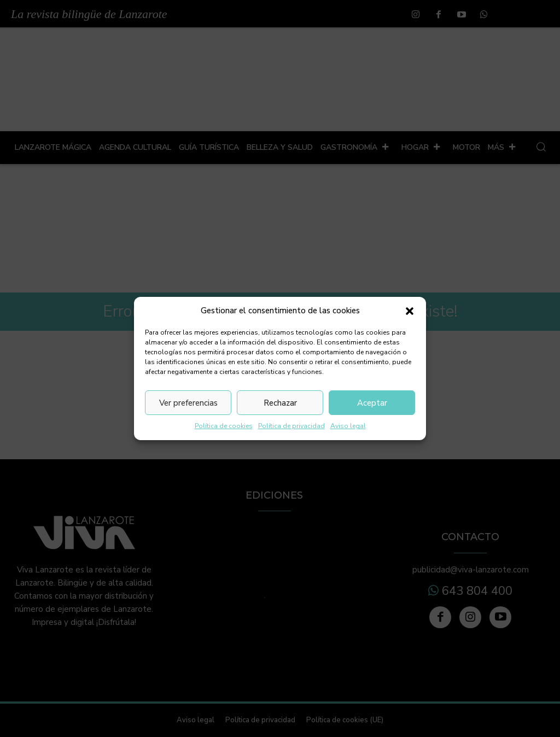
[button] (410, 311)
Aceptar (372, 403)
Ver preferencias (188, 403)
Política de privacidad (291, 426)
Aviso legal (348, 426)
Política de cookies (224, 426)
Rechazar (280, 403)
